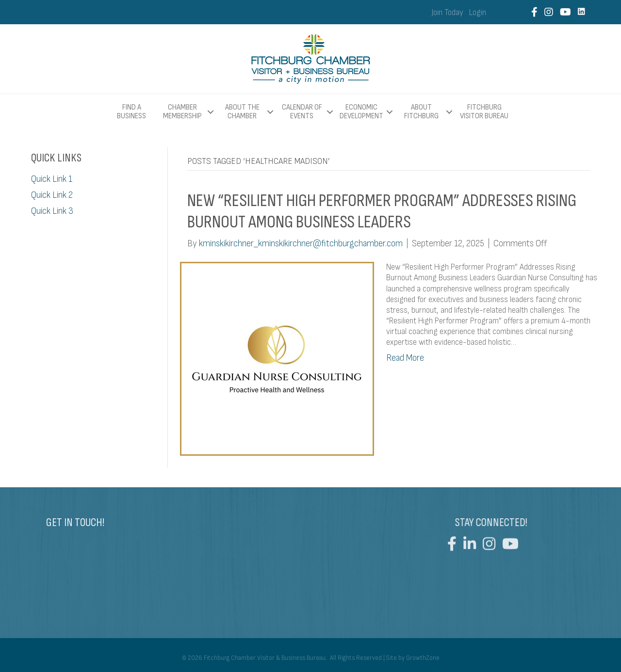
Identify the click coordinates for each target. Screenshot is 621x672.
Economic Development (361, 112)
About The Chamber (242, 112)
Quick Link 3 (52, 211)
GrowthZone (423, 658)
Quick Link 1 (52, 179)
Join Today (448, 13)
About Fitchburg (421, 112)
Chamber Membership (182, 112)
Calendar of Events (302, 112)
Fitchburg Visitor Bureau (484, 112)
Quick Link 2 (52, 195)
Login (478, 13)
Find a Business (131, 112)
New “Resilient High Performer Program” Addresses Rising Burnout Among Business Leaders (382, 211)
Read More (405, 358)
